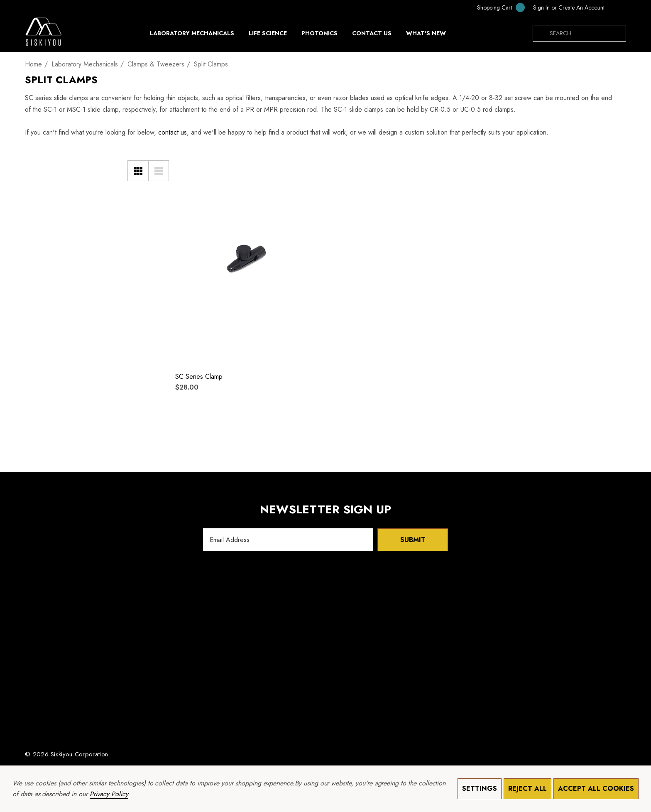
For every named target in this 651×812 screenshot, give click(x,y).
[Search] (541, 33)
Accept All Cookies (596, 789)
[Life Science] (268, 35)
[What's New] (426, 35)
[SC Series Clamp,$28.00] (246, 259)
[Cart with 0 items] (495, 7)
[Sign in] (541, 7)
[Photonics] (319, 35)
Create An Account (581, 7)
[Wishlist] (187, 163)
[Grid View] (138, 171)
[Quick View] (187, 180)
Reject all (527, 789)
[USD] (617, 7)
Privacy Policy (109, 794)
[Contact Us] (372, 33)
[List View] (159, 171)
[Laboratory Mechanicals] (192, 35)
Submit (413, 540)
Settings (480, 789)
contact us (173, 132)
